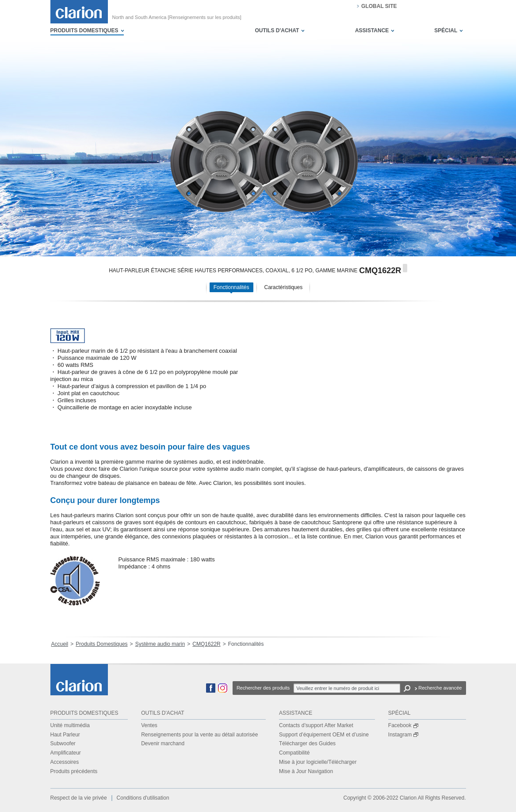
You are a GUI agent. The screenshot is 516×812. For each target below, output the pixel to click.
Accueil (60, 644)
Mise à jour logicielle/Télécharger (318, 762)
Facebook (403, 725)
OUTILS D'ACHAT (277, 30)
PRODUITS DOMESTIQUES (84, 30)
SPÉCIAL (446, 30)
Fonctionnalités (231, 287)
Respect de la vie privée (79, 798)
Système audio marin (160, 644)
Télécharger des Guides (307, 743)
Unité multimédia (70, 725)
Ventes (149, 725)
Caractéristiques (284, 287)
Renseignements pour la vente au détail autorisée (199, 735)
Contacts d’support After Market (316, 725)
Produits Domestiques (101, 644)
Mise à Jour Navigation (306, 771)
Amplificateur (66, 753)
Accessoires (65, 762)
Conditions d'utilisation (143, 798)
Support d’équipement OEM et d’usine (324, 735)
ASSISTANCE (372, 30)
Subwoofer (63, 743)
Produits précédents (74, 771)
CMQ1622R (206, 644)
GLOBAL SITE (379, 6)
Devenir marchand (163, 743)
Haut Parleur (65, 735)
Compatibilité (294, 753)
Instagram (403, 735)
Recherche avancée (440, 688)
